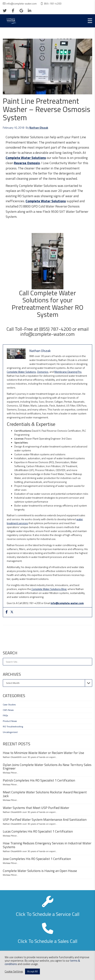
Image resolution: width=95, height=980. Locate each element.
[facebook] (13, 11)
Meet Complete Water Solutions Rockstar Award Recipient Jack (45, 794)
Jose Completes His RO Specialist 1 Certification (37, 859)
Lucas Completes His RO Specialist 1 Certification (38, 831)
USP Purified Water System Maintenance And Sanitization (45, 820)
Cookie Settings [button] (14, 972)
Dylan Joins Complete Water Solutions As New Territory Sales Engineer (47, 767)
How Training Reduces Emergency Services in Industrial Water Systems (47, 845)
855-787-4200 (53, 3)
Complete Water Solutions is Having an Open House (40, 871)
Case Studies (9, 705)
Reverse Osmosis (27, 163)
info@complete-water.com (22, 3)
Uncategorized (10, 732)
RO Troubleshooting (13, 726)
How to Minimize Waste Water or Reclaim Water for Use (43, 753)
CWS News (8, 710)
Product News (10, 721)
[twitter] (5, 11)
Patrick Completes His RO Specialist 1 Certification (39, 780)
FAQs (5, 715)
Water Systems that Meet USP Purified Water (36, 808)
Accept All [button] (32, 971)
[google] (21, 11)
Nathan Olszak (39, 128)
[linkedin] (30, 11)
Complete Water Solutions (26, 158)
